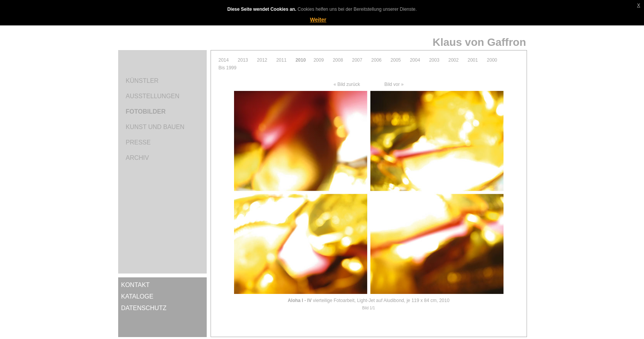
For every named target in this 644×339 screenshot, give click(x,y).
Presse (138, 142)
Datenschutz (144, 308)
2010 (301, 60)
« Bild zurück (347, 84)
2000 (492, 60)
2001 (473, 60)
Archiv (137, 158)
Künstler (142, 81)
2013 (243, 60)
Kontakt (135, 285)
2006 (377, 60)
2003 (434, 60)
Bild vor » (394, 84)
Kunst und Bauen (155, 127)
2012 (262, 60)
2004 (415, 60)
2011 (282, 60)
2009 (319, 60)
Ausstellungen (153, 96)
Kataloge (137, 296)
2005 (396, 60)
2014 (224, 60)
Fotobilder (146, 112)
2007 (357, 60)
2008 (338, 60)
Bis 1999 (228, 68)
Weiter (318, 20)
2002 (454, 60)
